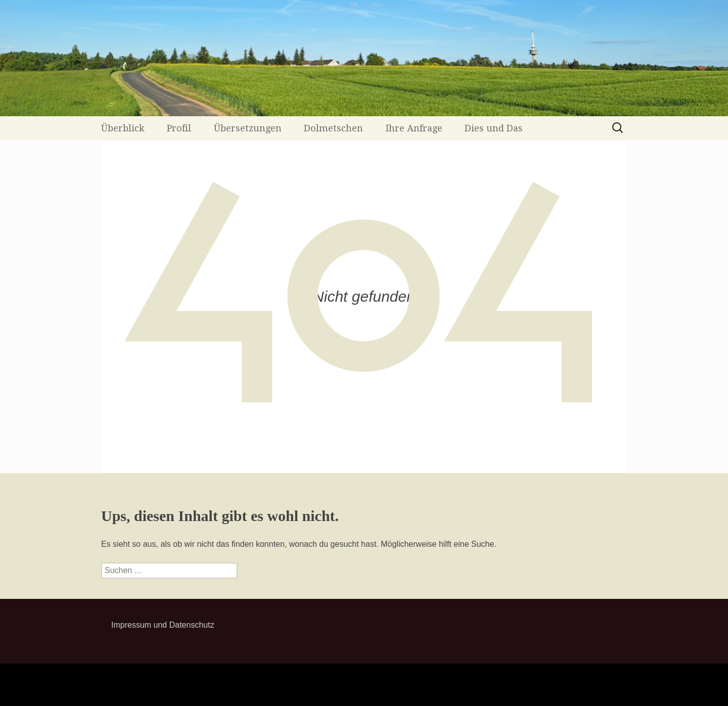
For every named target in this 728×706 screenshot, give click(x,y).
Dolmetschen (333, 128)
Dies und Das (494, 128)
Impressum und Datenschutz (163, 625)
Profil (179, 128)
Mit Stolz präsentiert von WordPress (364, 685)
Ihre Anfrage (414, 128)
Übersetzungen (248, 128)
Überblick (123, 128)
